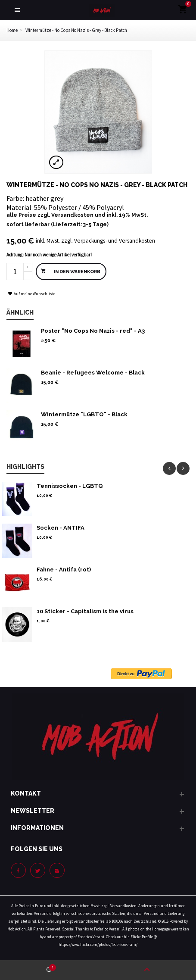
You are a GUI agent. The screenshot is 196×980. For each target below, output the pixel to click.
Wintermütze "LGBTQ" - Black (84, 414)
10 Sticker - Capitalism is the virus (85, 611)
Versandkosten (72, 215)
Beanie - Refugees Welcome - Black (93, 373)
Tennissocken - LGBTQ (70, 486)
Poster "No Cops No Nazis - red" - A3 (93, 331)
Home (12, 30)
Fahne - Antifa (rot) (64, 570)
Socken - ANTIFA (61, 528)
